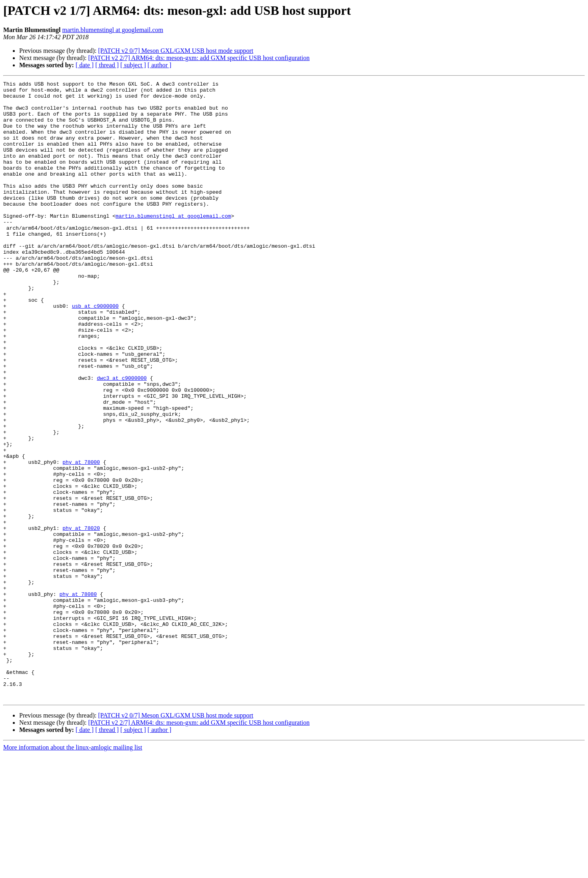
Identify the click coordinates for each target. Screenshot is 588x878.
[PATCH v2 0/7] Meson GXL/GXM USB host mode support (176, 51)
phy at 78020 (81, 618)
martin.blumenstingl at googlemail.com (113, 30)
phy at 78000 (81, 539)
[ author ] (160, 65)
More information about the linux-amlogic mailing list (73, 871)
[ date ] (85, 65)
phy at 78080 (78, 697)
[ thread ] (107, 65)
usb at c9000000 (95, 351)
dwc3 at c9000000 (122, 438)
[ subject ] (133, 65)
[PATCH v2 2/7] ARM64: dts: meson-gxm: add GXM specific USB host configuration (199, 58)
